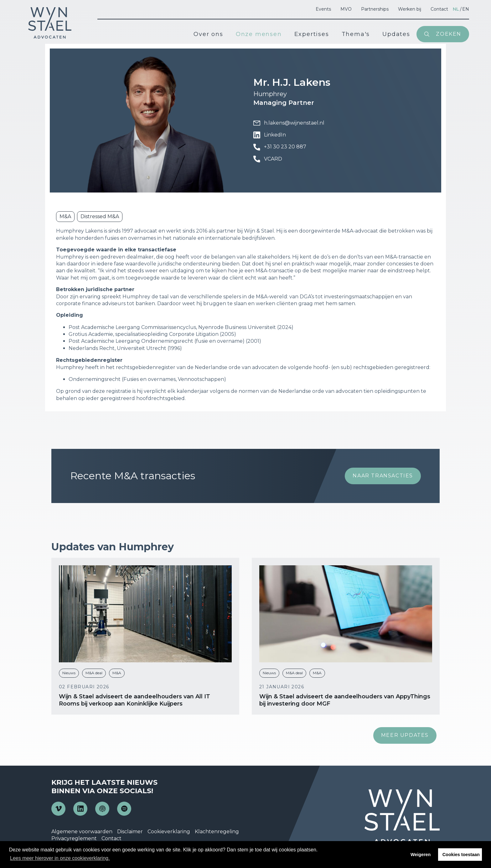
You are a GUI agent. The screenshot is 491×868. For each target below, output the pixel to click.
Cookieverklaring (169, 832)
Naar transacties (383, 476)
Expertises (312, 34)
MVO (346, 9)
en (466, 9)
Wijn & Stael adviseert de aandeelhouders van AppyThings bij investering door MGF (345, 700)
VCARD (268, 159)
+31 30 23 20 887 (280, 147)
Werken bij (410, 9)
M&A (65, 216)
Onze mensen (259, 34)
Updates (396, 34)
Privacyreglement (74, 838)
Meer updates (405, 735)
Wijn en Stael (50, 23)
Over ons (208, 34)
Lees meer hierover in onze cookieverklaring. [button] (60, 858)
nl (456, 9)
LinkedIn (270, 135)
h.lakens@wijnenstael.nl (289, 123)
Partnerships (375, 9)
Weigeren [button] (421, 855)
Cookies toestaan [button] (461, 855)
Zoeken (449, 34)
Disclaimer (130, 832)
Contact (439, 9)
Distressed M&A (100, 216)
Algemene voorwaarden (82, 832)
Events (323, 9)
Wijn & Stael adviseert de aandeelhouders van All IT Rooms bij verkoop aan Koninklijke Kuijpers (134, 700)
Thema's (356, 34)
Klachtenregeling (217, 832)
